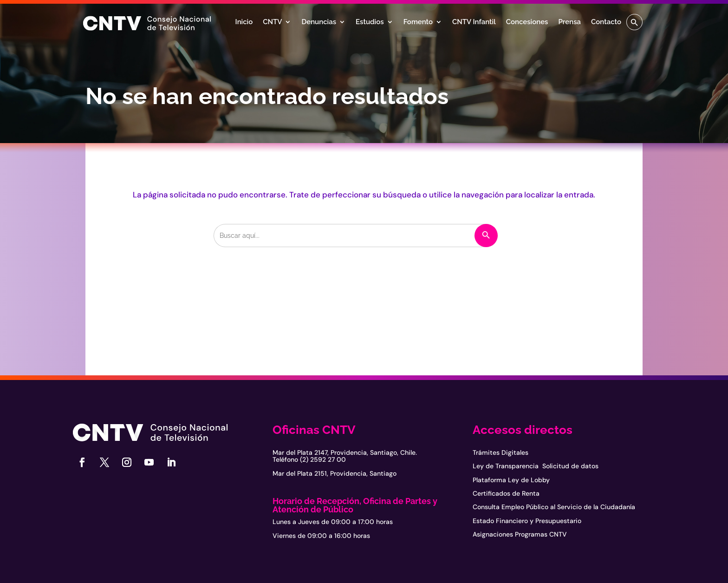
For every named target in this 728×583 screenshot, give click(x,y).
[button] (634, 22)
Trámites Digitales (500, 452)
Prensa (569, 22)
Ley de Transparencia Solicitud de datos (536, 466)
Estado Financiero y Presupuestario (527, 521)
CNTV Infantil (474, 22)
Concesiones (527, 22)
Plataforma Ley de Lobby (511, 480)
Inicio (244, 22)
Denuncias (319, 22)
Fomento (418, 22)
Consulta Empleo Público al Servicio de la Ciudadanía (554, 507)
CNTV (272, 22)
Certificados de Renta (506, 493)
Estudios (370, 22)
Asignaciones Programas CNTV (520, 534)
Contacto (606, 22)
